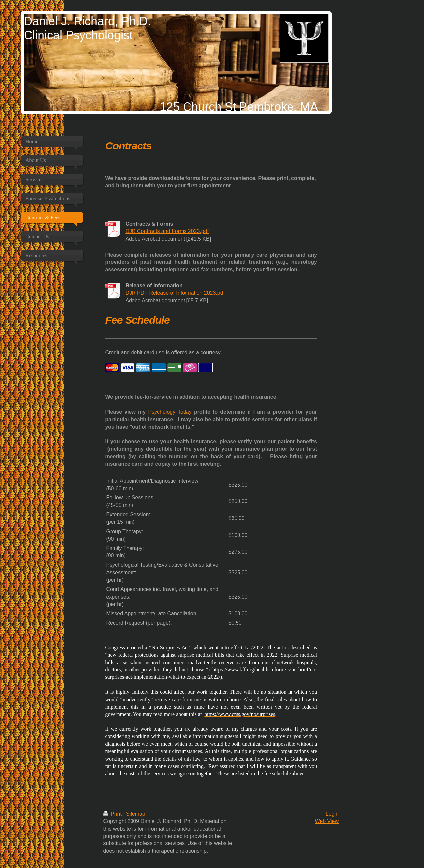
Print (113, 814)
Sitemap (136, 814)
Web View (327, 821)
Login (332, 814)
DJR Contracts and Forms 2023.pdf (167, 231)
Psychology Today (170, 412)
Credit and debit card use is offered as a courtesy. (163, 352)
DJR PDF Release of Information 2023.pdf (175, 293)
